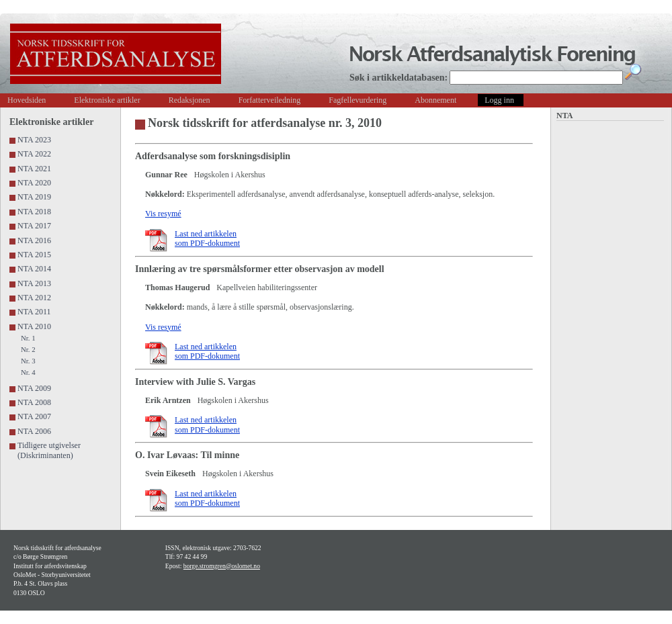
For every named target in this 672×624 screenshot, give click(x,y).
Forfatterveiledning (270, 100)
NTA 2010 (34, 326)
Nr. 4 (28, 372)
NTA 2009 (34, 388)
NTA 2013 (34, 283)
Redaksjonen (190, 100)
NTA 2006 (34, 431)
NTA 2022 (34, 154)
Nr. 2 (28, 349)
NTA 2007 (34, 416)
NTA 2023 (34, 140)
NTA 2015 (34, 255)
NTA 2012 (34, 298)
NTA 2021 (34, 169)
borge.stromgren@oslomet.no (222, 566)
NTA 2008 (34, 402)
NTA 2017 (34, 226)
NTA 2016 (34, 240)
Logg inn (499, 100)
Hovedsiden (27, 100)
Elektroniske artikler (107, 100)
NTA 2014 (34, 269)
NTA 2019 (34, 197)
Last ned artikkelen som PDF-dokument (207, 238)
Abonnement (435, 100)
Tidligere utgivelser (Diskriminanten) (49, 450)
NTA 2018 (34, 212)
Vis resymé (163, 214)
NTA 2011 (34, 312)
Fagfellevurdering (358, 100)
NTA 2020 (34, 183)
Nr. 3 (28, 361)
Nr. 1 (28, 338)
